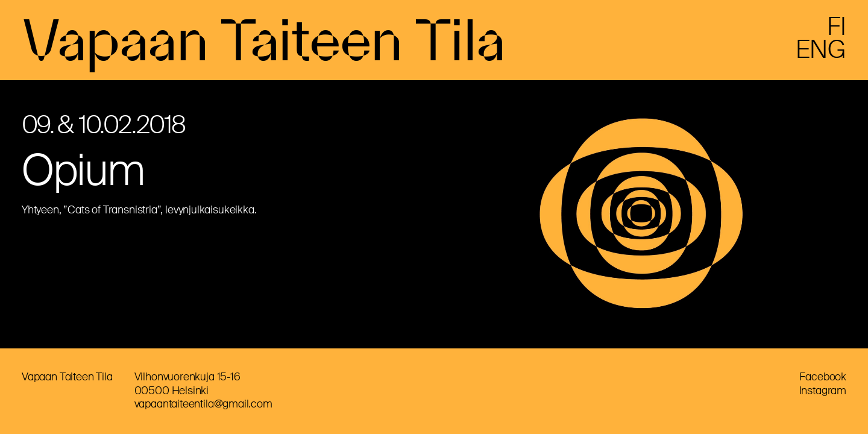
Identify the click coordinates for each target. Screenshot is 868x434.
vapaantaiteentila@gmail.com (203, 404)
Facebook (823, 377)
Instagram (823, 391)
